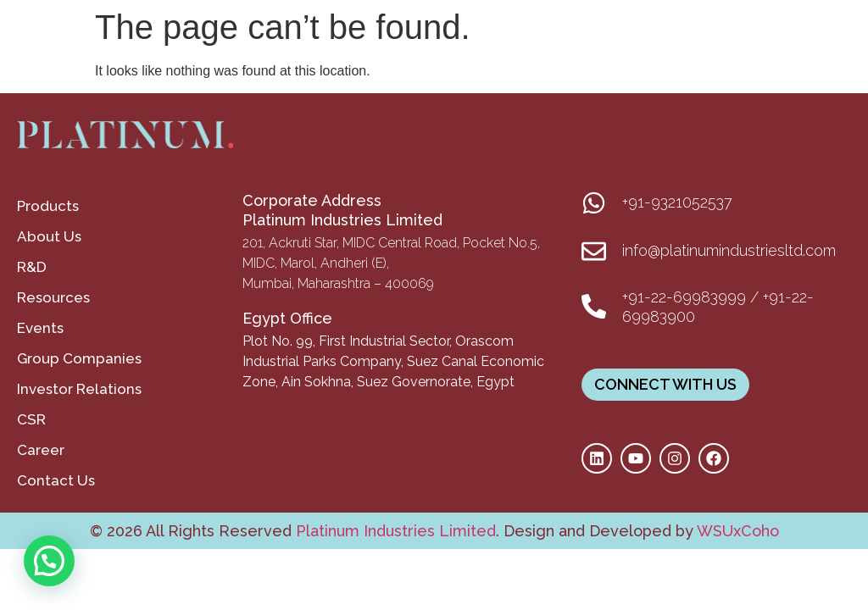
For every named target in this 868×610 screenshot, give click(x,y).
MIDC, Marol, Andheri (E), (316, 263)
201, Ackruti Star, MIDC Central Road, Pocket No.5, (391, 243)
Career (41, 450)
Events (40, 328)
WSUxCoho (738, 531)
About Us (49, 236)
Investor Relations (79, 389)
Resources (53, 297)
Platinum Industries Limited (394, 531)
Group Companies (79, 358)
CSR (31, 419)
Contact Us (56, 480)
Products (48, 206)
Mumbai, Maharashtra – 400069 (338, 283)
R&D (32, 267)
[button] (49, 561)
